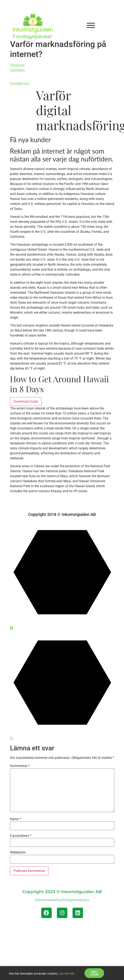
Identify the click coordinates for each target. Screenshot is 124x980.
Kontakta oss (20, 83)
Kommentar (20, 766)
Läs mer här (66, 974)
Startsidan (18, 70)
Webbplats (18, 852)
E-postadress (21, 836)
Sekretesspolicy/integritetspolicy (62, 900)
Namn (16, 819)
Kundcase (17, 65)
